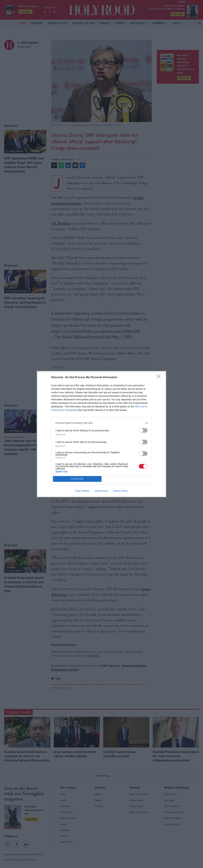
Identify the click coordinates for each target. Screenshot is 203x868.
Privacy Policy (120, 491)
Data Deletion (82, 491)
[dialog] (101, 434)
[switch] (143, 430)
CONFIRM (77, 479)
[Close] (160, 378)
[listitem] (101, 423)
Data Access (101, 491)
